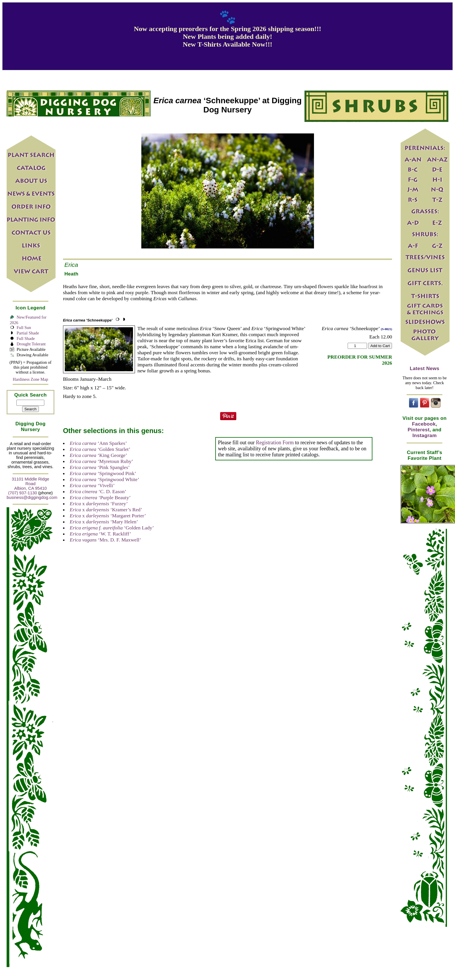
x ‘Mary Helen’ (104, 522)
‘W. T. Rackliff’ (100, 534)
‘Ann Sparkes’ (98, 443)
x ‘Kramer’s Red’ (106, 510)
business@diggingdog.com (32, 497)
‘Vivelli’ (92, 485)
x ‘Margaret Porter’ (108, 516)
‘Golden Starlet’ (100, 449)
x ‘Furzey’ (99, 504)
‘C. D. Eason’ (98, 491)
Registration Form (275, 443)
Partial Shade (28, 333)
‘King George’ (98, 455)
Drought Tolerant (31, 344)
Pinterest (419, 430)
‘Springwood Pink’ (103, 473)
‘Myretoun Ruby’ (101, 461)
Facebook (424, 424)
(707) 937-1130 (22, 493)
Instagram (424, 436)
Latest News (425, 369)
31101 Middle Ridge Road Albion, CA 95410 (31, 484)
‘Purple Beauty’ (100, 497)
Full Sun (24, 328)
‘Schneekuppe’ (88, 320)
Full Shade (26, 338)
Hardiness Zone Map (30, 379)
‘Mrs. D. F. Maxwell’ (105, 540)
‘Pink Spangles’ (100, 467)
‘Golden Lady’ (112, 528)
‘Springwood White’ (104, 479)
